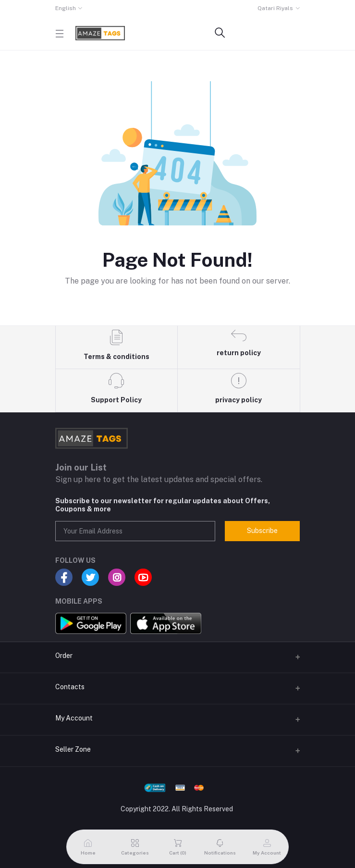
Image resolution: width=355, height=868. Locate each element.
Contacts (70, 687)
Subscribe (262, 531)
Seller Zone (73, 749)
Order (64, 656)
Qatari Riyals (275, 8)
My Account (74, 718)
